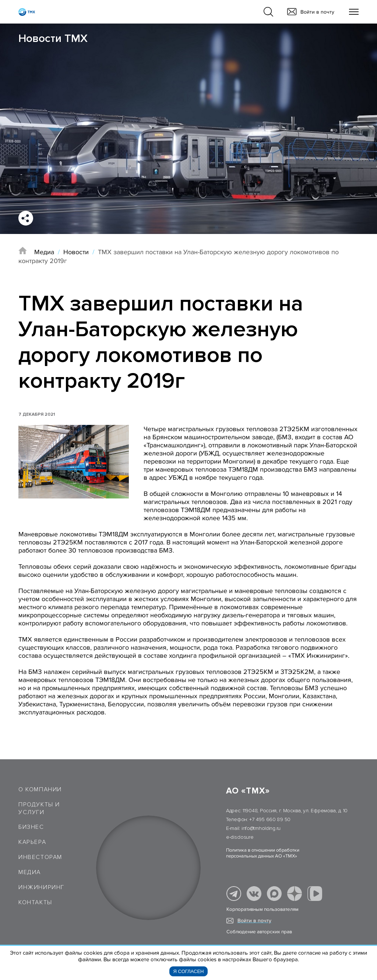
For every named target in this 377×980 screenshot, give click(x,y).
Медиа (44, 252)
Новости (76, 252)
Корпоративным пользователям (263, 909)
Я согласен (189, 971)
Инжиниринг (41, 887)
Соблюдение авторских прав (259, 932)
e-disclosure (240, 837)
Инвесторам (40, 857)
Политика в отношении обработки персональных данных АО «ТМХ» (263, 853)
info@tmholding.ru (261, 828)
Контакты (35, 902)
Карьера (32, 842)
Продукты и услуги (39, 808)
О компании (40, 789)
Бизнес (31, 827)
